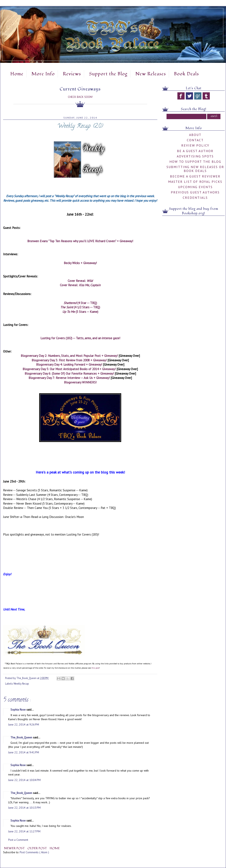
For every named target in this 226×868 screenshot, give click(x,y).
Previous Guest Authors (195, 192)
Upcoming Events (195, 187)
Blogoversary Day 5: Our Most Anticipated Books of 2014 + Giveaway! (69, 369)
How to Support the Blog (195, 162)
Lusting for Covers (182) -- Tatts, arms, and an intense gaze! (80, 338)
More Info (43, 74)
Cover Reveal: (80, 281)
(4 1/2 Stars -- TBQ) (80, 307)
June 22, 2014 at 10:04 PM (24, 780)
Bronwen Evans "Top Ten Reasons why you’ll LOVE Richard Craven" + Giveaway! (80, 241)
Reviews (72, 74)
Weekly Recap (21, 684)
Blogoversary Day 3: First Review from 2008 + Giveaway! (69, 360)
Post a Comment (18, 840)
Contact (195, 140)
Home (17, 74)
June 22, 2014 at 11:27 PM (24, 831)
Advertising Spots (195, 156)
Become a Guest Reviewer (195, 176)
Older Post (38, 848)
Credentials (195, 198)
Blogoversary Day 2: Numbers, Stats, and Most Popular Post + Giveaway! (69, 356)
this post (95, 668)
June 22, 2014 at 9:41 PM (24, 752)
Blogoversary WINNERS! (80, 382)
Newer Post (15, 848)
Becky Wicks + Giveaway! (80, 263)
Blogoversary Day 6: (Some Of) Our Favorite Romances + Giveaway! (70, 373)
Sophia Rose (18, 710)
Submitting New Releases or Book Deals (195, 169)
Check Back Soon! (80, 97)
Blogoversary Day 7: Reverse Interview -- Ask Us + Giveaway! (69, 378)
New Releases (151, 74)
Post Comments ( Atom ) (34, 852)
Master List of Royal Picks (195, 182)
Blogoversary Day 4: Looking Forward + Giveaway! (69, 364)
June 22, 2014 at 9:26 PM (24, 724)
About (195, 135)
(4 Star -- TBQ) (80, 303)
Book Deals (186, 74)
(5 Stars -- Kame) (80, 312)
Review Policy (195, 145)
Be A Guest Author (195, 151)
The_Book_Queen (22, 737)
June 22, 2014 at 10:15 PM (24, 808)
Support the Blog (108, 74)
